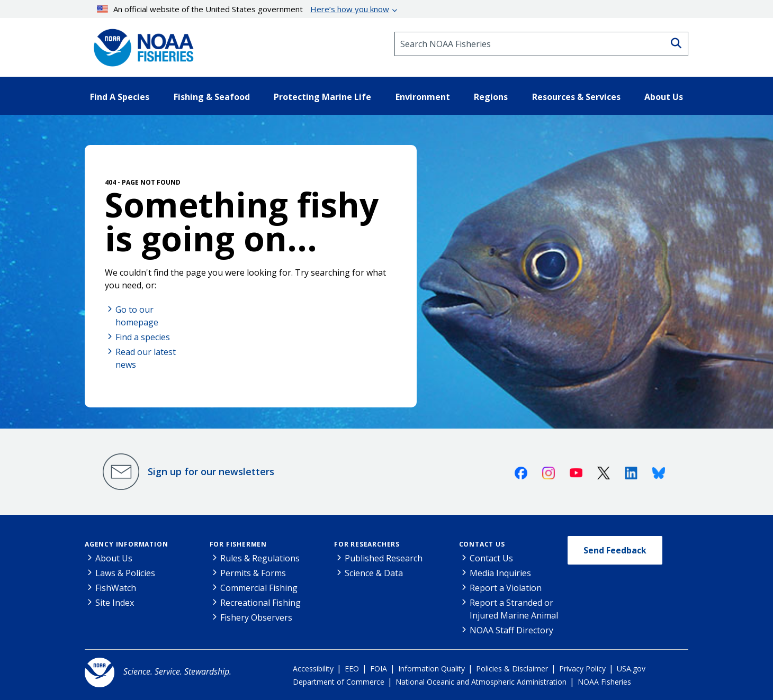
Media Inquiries (500, 573)
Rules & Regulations (260, 558)
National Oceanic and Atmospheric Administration (481, 682)
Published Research (384, 558)
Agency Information (126, 544)
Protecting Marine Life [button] (322, 97)
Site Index (115, 603)
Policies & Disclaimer (512, 669)
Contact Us (482, 544)
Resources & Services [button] (576, 97)
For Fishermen (238, 544)
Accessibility (313, 669)
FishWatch (116, 588)
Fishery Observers (256, 617)
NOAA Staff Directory (511, 630)
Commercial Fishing (259, 588)
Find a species (143, 337)
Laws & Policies (125, 573)
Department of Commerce (339, 682)
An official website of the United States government (243, 9)
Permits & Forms (253, 573)
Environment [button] (423, 97)
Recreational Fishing (260, 603)
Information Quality (432, 669)
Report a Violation (506, 588)
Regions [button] (491, 97)
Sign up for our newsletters (211, 471)
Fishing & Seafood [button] (212, 97)
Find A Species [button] (120, 97)
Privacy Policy (582, 669)
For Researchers (367, 544)
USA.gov (631, 669)
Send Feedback (615, 550)
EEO (352, 669)
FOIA (379, 669)
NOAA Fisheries (604, 682)
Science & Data (374, 573)
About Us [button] (664, 97)
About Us (114, 558)
